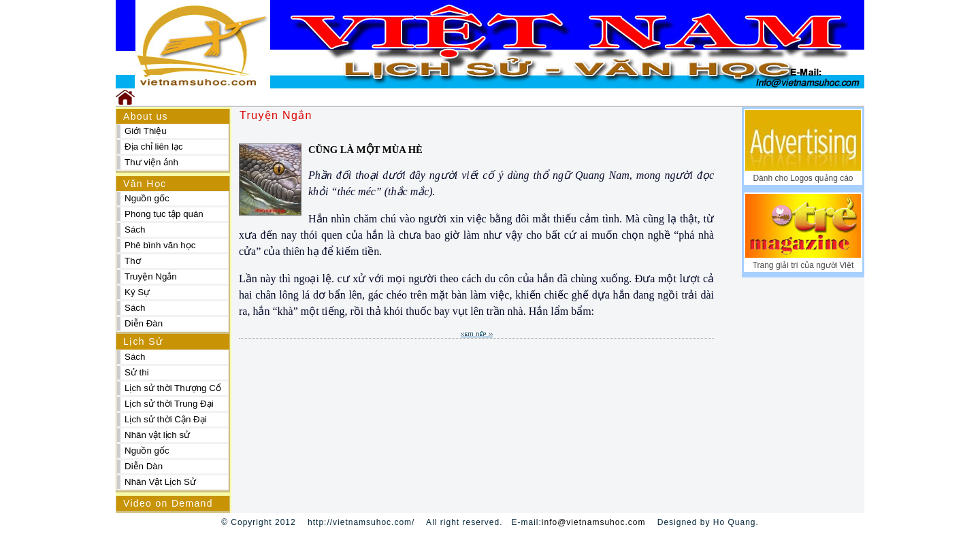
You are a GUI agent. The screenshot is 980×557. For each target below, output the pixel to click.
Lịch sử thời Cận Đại (166, 419)
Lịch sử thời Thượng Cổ (173, 388)
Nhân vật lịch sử (157, 435)
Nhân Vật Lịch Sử (160, 482)
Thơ (133, 261)
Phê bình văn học (160, 245)
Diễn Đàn (144, 323)
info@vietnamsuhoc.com (594, 522)
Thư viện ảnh (151, 162)
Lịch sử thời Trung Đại (169, 404)
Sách (135, 230)
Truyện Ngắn (151, 276)
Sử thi (137, 372)
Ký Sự (137, 292)
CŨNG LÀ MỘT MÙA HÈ (365, 150)
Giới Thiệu (146, 131)
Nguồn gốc (147, 198)
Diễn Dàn (144, 466)
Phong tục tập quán (164, 214)
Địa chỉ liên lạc (154, 147)
